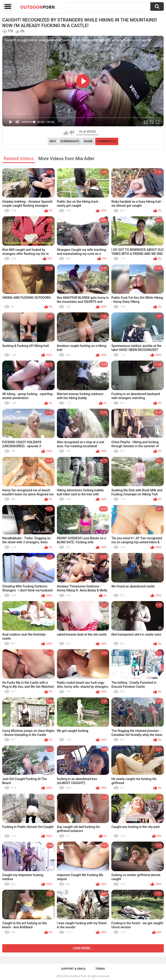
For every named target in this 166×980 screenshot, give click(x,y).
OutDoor (38, 7)
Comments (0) (107, 141)
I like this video (66, 133)
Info (53, 141)
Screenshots (70, 141)
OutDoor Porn (78, 976)
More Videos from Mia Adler (66, 159)
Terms (100, 969)
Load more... (83, 948)
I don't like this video (72, 133)
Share (88, 141)
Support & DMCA (73, 969)
